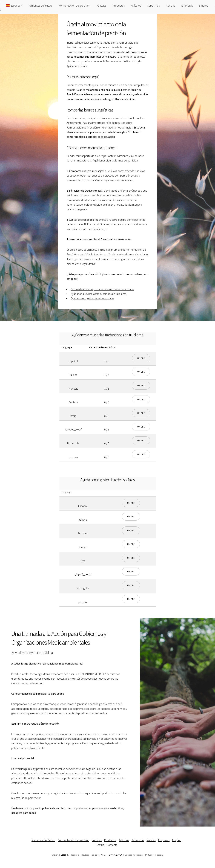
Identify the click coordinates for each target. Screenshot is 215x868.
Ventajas (101, 5)
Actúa (101, 845)
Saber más (153, 5)
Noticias (170, 5)
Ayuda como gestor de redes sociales (92, 298)
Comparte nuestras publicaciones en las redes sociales (102, 289)
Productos (119, 5)
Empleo (204, 5)
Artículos (136, 5)
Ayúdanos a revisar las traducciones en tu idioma (99, 294)
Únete (141, 358)
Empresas (187, 5)
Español (13, 5)
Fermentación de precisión (74, 5)
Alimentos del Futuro (41, 5)
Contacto (112, 845)
